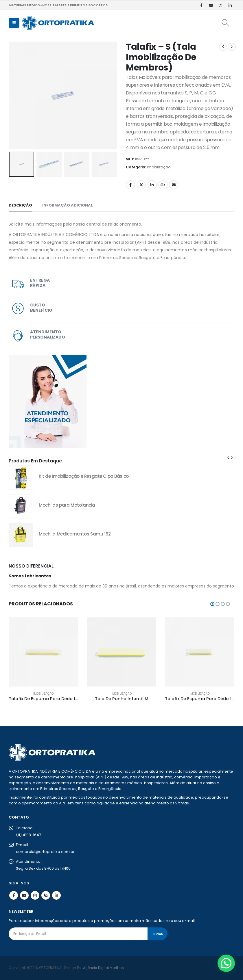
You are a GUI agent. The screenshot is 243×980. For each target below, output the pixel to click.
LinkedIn (152, 185)
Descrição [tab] (20, 205)
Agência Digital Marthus (103, 968)
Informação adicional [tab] (68, 205)
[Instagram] (220, 5)
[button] (14, 23)
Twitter (141, 185)
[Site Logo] (58, 23)
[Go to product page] (21, 477)
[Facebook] (201, 5)
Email (174, 185)
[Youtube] (211, 5)
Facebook (130, 185)
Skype (46, 895)
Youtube (24, 895)
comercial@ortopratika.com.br (45, 852)
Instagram (35, 895)
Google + (163, 185)
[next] (232, 47)
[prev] (223, 47)
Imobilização (159, 167)
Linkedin (56, 895)
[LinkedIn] (230, 5)
